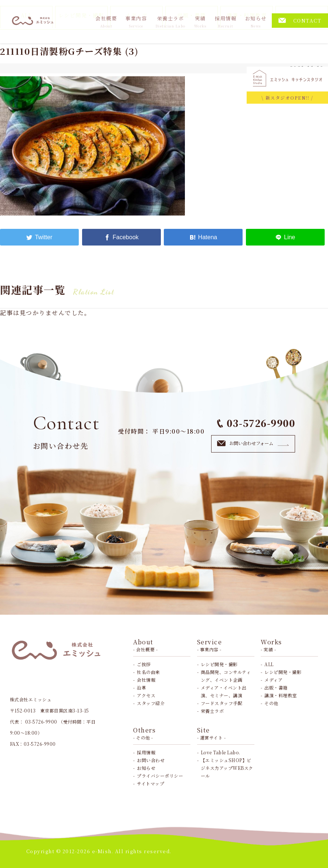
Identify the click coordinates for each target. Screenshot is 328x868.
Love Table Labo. (221, 752)
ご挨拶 (144, 664)
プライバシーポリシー (160, 776)
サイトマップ (151, 783)
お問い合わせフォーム (253, 443)
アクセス (146, 695)
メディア (273, 680)
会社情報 (146, 680)
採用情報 (226, 22)
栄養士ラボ (171, 22)
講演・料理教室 (281, 695)
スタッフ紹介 (151, 703)
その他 (271, 703)
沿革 (141, 687)
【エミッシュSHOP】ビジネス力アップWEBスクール (227, 768)
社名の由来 (148, 672)
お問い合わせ (151, 760)
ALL (269, 664)
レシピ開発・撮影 (219, 664)
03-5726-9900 (256, 423)
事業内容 (136, 22)
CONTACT (300, 21)
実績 (200, 22)
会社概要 (106, 22)
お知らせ (256, 22)
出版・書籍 (276, 687)
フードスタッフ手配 (222, 703)
